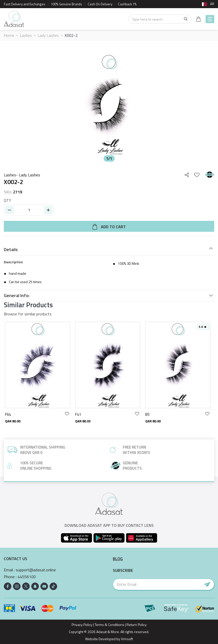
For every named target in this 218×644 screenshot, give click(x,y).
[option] (109, 104)
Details (11, 250)
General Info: (17, 296)
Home (9, 35)
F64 (9, 414)
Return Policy (137, 625)
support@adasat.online (36, 570)
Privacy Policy (82, 625)
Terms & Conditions (109, 625)
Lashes (26, 35)
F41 (79, 414)
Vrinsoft (127, 639)
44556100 (27, 577)
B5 (149, 414)
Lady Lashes (48, 35)
